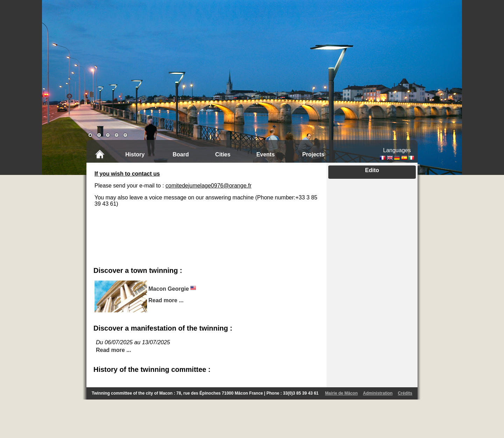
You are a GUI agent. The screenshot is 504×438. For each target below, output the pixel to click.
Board (181, 154)
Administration (378, 393)
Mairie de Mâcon (341, 393)
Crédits (405, 393)
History (135, 154)
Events (265, 154)
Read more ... (166, 300)
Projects (313, 154)
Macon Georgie (169, 289)
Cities (223, 154)
